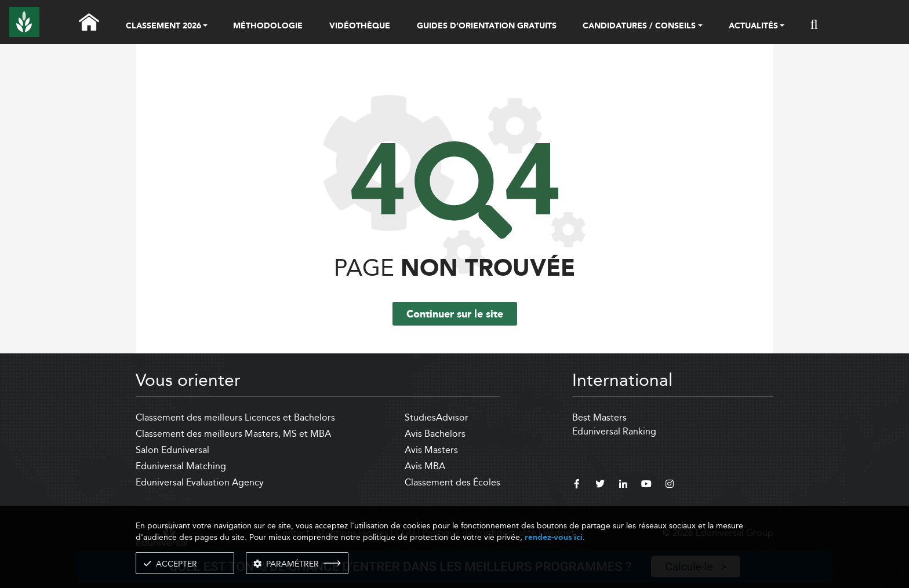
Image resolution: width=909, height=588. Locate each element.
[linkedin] (623, 485)
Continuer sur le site (455, 315)
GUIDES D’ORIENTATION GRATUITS (487, 26)
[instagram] (670, 485)
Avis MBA (425, 466)
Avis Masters (431, 450)
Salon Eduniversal (172, 450)
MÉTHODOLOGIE (268, 26)
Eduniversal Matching (181, 466)
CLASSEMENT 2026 (163, 27)
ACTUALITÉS (753, 27)
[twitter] (600, 485)
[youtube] (646, 485)
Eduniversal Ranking (614, 431)
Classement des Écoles (452, 482)
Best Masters (599, 417)
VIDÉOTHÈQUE (360, 26)
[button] (205, 27)
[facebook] (577, 485)
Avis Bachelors (435, 434)
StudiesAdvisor (437, 417)
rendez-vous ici (554, 537)
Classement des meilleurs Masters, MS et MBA (233, 434)
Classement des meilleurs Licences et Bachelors (235, 417)
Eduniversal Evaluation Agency (200, 482)
